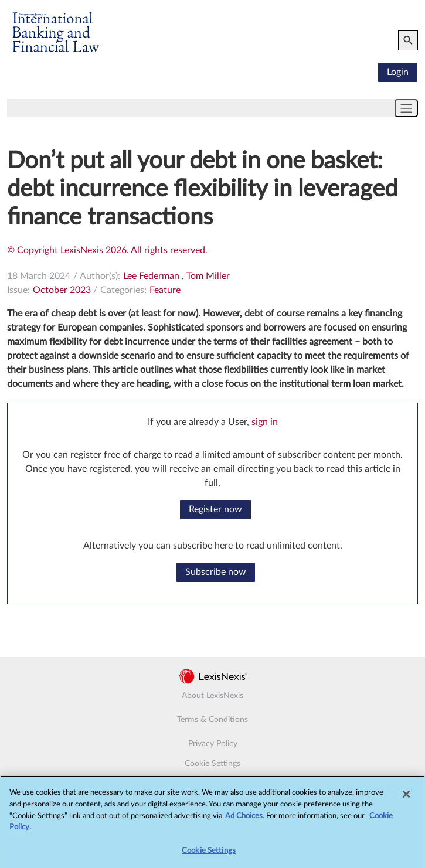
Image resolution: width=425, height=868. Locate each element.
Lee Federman (151, 276)
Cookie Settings (212, 764)
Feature (165, 290)
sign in (265, 422)
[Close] (406, 798)
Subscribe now (216, 572)
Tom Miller (208, 276)
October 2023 (62, 290)
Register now (215, 509)
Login (398, 72)
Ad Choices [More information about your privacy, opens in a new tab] (244, 819)
